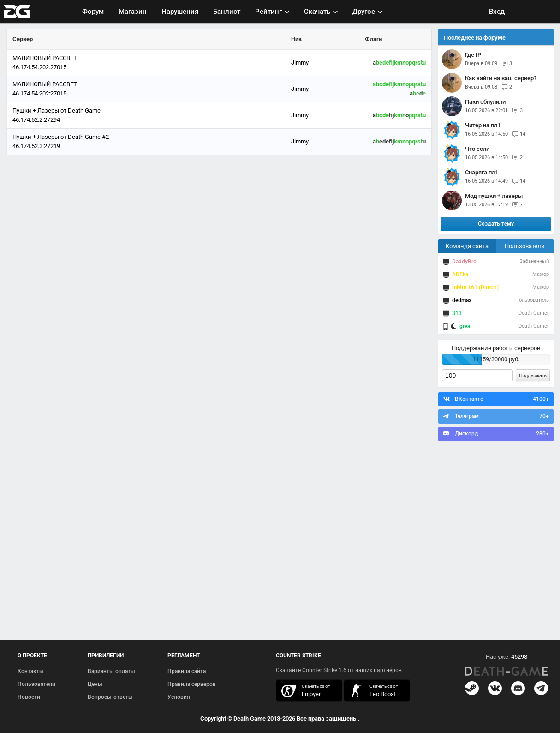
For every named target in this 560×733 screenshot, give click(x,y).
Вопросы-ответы (110, 697)
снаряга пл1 (482, 172)
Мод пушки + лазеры (494, 196)
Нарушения (180, 12)
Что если (477, 149)
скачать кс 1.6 (372, 691)
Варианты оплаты (111, 671)
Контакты (31, 671)
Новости (29, 697)
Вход (497, 12)
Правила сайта (187, 671)
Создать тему (496, 224)
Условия (179, 697)
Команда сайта (467, 246)
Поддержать (533, 375)
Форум (93, 12)
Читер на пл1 (483, 125)
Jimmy (300, 63)
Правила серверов (192, 684)
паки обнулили (485, 102)
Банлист (227, 12)
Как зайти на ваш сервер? (501, 78)
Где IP (473, 55)
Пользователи (525, 246)
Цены (95, 684)
